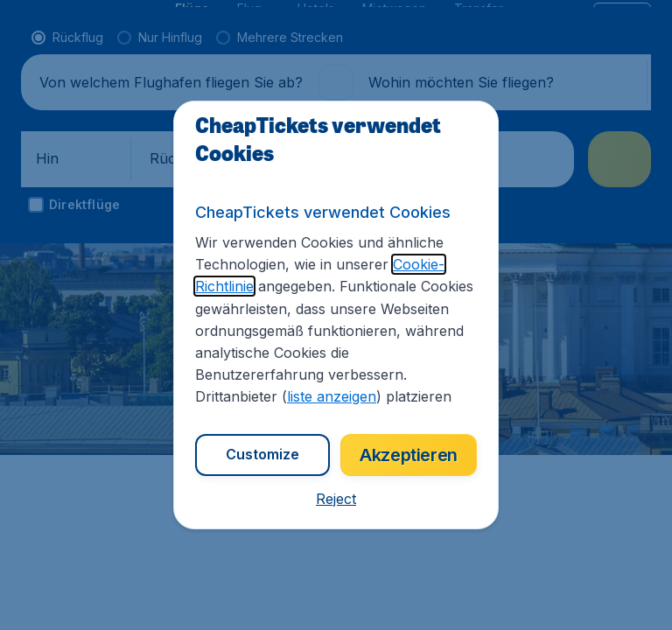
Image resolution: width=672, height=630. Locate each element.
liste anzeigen (332, 396)
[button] (336, 499)
